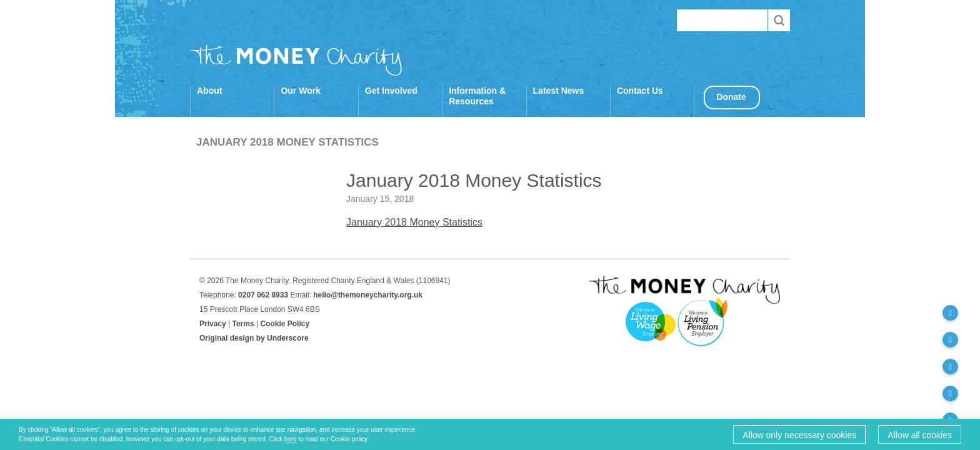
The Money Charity (296, 60)
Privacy (213, 324)
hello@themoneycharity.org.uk (368, 295)
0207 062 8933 (263, 295)
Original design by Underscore (254, 338)
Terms (243, 324)
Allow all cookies (920, 435)
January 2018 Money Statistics (414, 222)
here (291, 439)
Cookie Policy (285, 324)
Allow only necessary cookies (799, 435)
